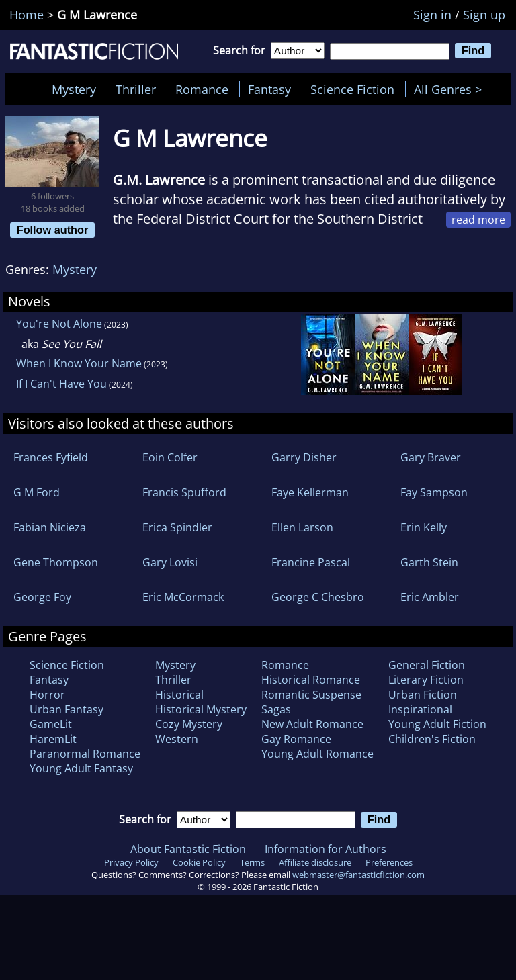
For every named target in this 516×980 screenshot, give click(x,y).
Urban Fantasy (67, 709)
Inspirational (420, 709)
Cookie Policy (199, 862)
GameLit (51, 724)
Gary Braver (431, 457)
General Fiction (427, 665)
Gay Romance (296, 739)
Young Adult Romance (317, 754)
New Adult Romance (312, 724)
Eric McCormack (183, 597)
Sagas (276, 709)
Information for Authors (326, 849)
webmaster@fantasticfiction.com (358, 875)
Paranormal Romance (85, 754)
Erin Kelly (424, 527)
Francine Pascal (311, 562)
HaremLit (53, 739)
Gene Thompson (56, 562)
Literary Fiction (426, 680)
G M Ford (37, 492)
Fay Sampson (434, 492)
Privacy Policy (131, 862)
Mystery (74, 89)
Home (27, 15)
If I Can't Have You (61, 384)
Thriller (136, 89)
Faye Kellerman (310, 492)
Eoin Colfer (170, 457)
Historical (179, 695)
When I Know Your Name (79, 363)
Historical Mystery (201, 709)
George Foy (42, 597)
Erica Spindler (177, 527)
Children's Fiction (432, 739)
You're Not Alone (59, 324)
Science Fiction (352, 89)
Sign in (432, 15)
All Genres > (451, 89)
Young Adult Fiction (437, 724)
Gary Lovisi (170, 562)
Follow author (53, 230)
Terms (252, 862)
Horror (47, 695)
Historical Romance (311, 680)
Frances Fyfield (51, 457)
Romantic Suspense (311, 695)
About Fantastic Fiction (188, 849)
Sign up (484, 15)
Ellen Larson (302, 527)
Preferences (389, 862)
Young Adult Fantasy (81, 768)
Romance (202, 89)
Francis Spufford (184, 492)
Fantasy (269, 89)
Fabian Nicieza (50, 527)
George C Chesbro (318, 597)
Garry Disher (304, 457)
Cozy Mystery (189, 724)
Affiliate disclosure (315, 862)
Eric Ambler (430, 597)
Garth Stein (429, 562)
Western (177, 739)
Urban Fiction (423, 695)
